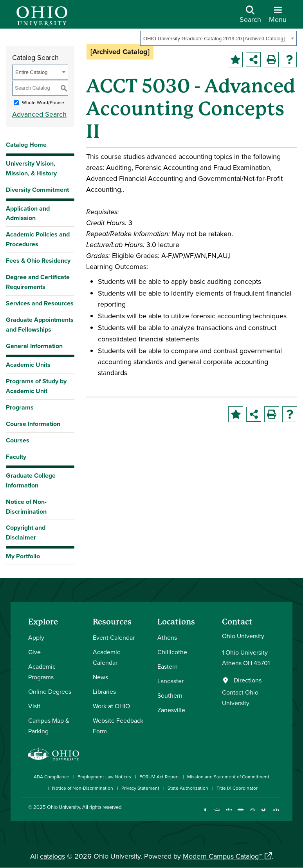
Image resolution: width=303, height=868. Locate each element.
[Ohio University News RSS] (276, 813)
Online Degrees (50, 691)
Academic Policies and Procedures (38, 239)
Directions (248, 680)
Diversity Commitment (37, 190)
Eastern (168, 666)
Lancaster (170, 681)
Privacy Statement (140, 788)
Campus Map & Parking (49, 726)
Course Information (33, 424)
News (100, 677)
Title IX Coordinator (237, 788)
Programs (20, 407)
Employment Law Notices (104, 777)
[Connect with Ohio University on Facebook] (205, 813)
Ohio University (63, 807)
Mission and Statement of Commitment (228, 777)
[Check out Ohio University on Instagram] (217, 813)
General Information (34, 346)
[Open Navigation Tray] (278, 17)
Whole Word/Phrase (43, 102)
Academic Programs (42, 672)
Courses (18, 440)
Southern (170, 695)
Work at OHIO (111, 706)
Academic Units (28, 365)
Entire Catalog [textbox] (31, 72)
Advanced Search (39, 114)
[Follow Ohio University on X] (252, 813)
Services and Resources (40, 303)
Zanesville (171, 710)
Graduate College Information (31, 480)
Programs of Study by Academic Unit (36, 386)
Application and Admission (28, 213)
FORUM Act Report (159, 777)
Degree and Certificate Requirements (38, 282)
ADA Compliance (51, 777)
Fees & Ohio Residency (38, 261)
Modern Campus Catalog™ (222, 856)
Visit (34, 706)
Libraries (104, 691)
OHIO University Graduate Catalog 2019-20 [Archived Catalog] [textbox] (214, 39)
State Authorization (188, 788)
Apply (36, 637)
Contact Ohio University (240, 697)
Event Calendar (114, 637)
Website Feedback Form (118, 726)
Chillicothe (172, 652)
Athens (167, 637)
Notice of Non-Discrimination (26, 507)
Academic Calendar (106, 657)
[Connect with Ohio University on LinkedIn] (229, 813)
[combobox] (218, 38)
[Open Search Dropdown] (250, 17)
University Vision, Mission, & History (31, 168)
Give (34, 652)
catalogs (52, 856)
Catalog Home (26, 145)
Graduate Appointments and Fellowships (40, 325)
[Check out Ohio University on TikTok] (264, 813)
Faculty (16, 457)
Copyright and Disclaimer (26, 532)
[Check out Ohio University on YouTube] (241, 813)
